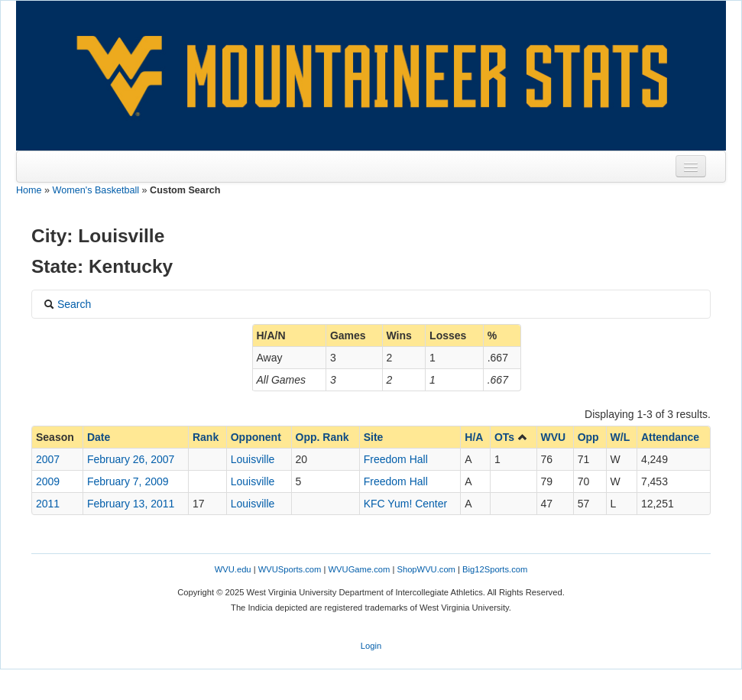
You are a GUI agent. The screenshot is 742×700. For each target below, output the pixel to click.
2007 (48, 459)
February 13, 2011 (131, 504)
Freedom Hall (396, 459)
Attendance (670, 437)
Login (371, 646)
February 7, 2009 (128, 481)
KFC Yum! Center (405, 504)
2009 (48, 481)
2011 (48, 504)
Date (99, 437)
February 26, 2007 (131, 459)
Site (374, 437)
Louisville (253, 459)
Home (29, 190)
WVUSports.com (290, 569)
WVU (554, 437)
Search (67, 304)
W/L (620, 437)
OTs (511, 437)
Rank (206, 437)
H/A (474, 437)
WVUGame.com (360, 569)
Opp (588, 437)
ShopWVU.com (426, 569)
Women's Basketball (96, 190)
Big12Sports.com (495, 569)
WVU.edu (233, 569)
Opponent (256, 437)
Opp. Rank (322, 437)
